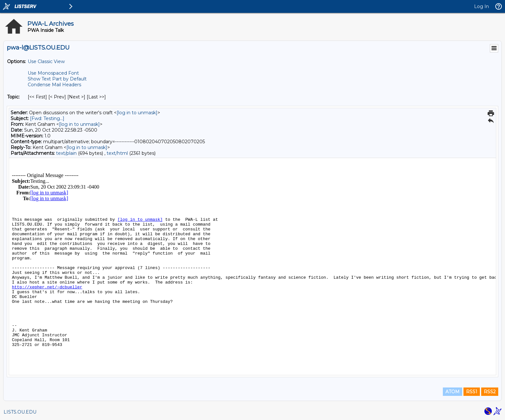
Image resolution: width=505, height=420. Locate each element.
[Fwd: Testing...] (47, 118)
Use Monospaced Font (53, 73)
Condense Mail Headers (54, 85)
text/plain (66, 153)
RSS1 (472, 392)
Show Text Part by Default (57, 79)
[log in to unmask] (137, 113)
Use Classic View (46, 61)
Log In (481, 6)
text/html (117, 153)
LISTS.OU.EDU (20, 412)
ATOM (453, 392)
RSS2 (490, 392)
